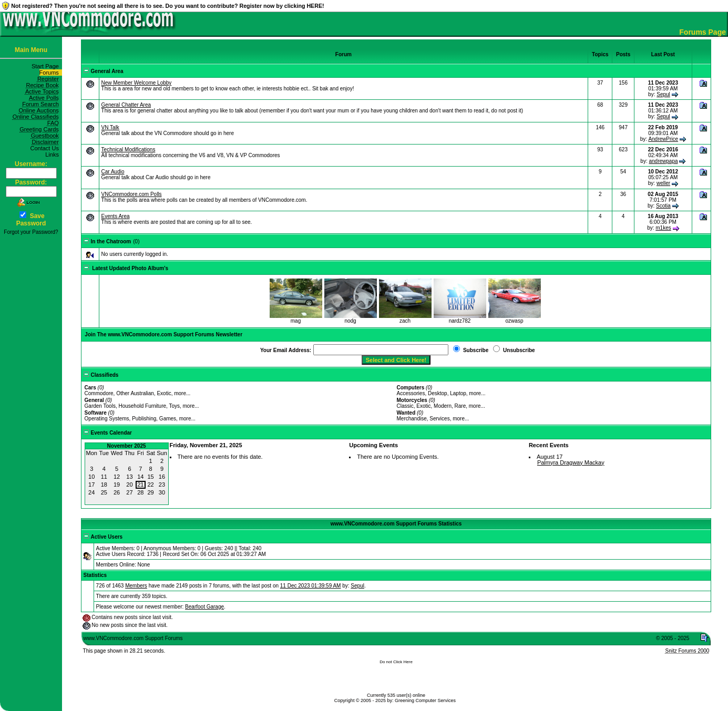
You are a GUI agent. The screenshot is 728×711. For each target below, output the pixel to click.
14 (140, 477)
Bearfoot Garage (204, 607)
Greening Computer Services (425, 700)
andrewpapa (663, 161)
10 (91, 477)
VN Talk (110, 127)
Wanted (406, 413)
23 (162, 485)
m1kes (663, 228)
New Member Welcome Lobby (137, 83)
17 (91, 485)
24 (91, 492)
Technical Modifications (129, 150)
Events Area (116, 216)
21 (140, 485)
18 (104, 485)
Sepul (663, 94)
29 (151, 492)
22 (151, 485)
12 (117, 477)
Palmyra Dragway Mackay (571, 462)
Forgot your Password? (31, 232)
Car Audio (113, 172)
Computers (411, 388)
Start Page (47, 66)
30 (162, 492)
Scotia (663, 206)
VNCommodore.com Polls (132, 194)
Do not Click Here (396, 662)
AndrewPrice (663, 139)
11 (104, 477)
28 (140, 492)
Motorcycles (412, 400)
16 (162, 477)
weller (663, 183)
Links (54, 154)
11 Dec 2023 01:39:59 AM (311, 586)
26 (117, 492)
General (94, 400)
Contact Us (46, 148)
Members (136, 586)
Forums (51, 73)
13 (129, 477)
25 (104, 492)
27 (129, 492)
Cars (90, 388)
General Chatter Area (126, 105)
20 (129, 485)
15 (151, 477)
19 (117, 485)
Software (96, 413)
